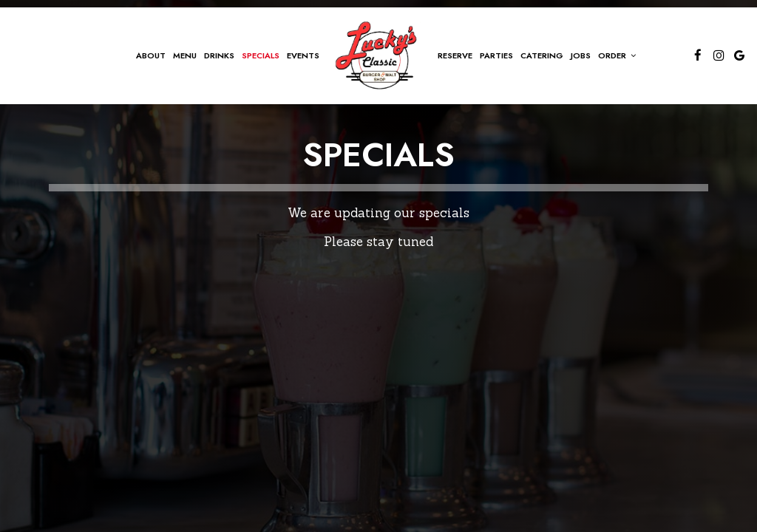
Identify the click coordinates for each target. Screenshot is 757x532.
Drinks (219, 55)
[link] (378, 55)
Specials (261, 55)
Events (303, 55)
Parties (496, 55)
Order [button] (617, 55)
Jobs (581, 55)
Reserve (455, 55)
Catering (542, 55)
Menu (185, 55)
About (151, 55)
